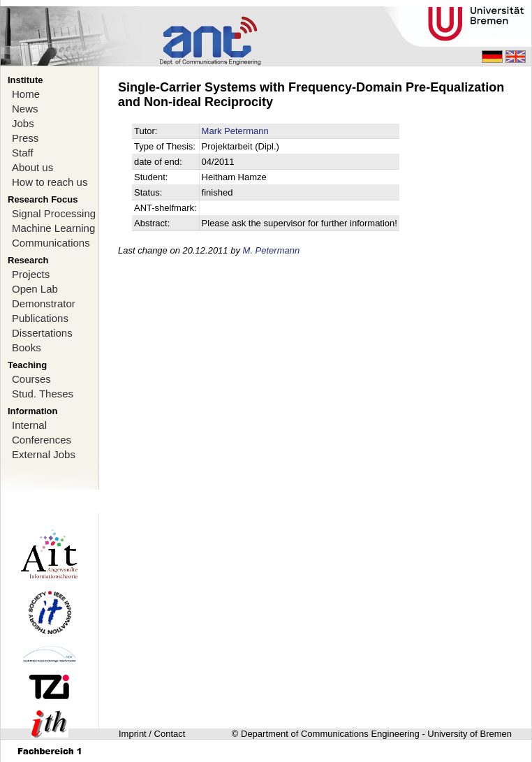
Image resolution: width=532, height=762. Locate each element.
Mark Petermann (235, 131)
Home (26, 94)
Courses (31, 379)
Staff (23, 153)
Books (27, 347)
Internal (29, 425)
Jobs (23, 123)
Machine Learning (53, 228)
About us (32, 167)
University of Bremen (470, 734)
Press (25, 138)
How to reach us (50, 182)
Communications (51, 243)
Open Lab (35, 289)
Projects (31, 274)
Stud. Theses (43, 394)
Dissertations (42, 333)
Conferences (42, 440)
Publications (40, 318)
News (25, 109)
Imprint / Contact (152, 734)
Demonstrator (44, 303)
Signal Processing (54, 213)
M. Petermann (272, 250)
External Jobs (44, 454)
